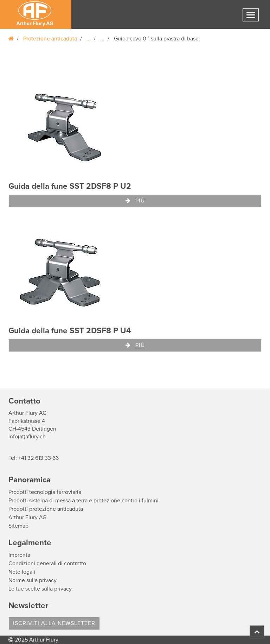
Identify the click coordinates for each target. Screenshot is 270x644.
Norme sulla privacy (33, 580)
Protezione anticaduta (50, 39)
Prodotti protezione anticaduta (46, 509)
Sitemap (18, 526)
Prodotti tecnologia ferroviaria (45, 492)
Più (135, 201)
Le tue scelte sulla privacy (40, 589)
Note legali (22, 572)
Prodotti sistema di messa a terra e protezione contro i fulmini (83, 501)
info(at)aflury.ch (27, 437)
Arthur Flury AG (27, 517)
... (89, 39)
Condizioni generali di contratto (47, 563)
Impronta (19, 555)
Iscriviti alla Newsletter (54, 623)
